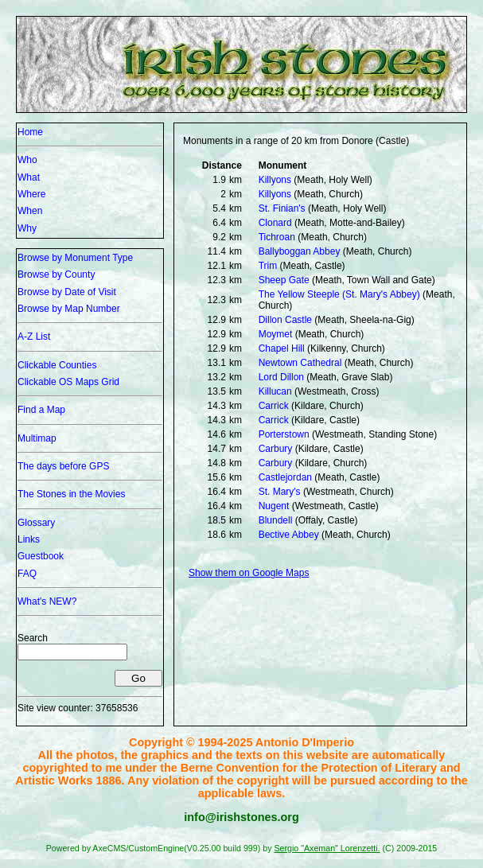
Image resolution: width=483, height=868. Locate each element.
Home (30, 132)
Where (31, 194)
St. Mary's (280, 492)
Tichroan (277, 237)
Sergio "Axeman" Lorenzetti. (327, 848)
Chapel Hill (282, 348)
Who (27, 160)
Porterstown (284, 434)
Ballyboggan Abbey (300, 251)
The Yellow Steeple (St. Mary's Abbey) (339, 294)
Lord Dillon (281, 377)
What (29, 177)
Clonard (275, 223)
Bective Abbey (289, 535)
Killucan (275, 391)
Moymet (276, 334)
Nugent (274, 506)
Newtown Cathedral (300, 363)
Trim (268, 266)
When (30, 211)
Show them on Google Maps (249, 573)
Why (27, 228)
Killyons (275, 180)
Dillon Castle (285, 320)
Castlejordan (285, 477)
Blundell (276, 520)
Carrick (274, 406)
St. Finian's (282, 208)
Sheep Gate (284, 280)
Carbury (276, 449)
